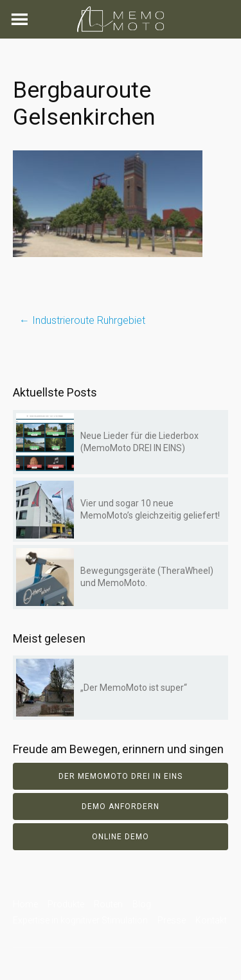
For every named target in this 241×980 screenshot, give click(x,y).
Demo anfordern (121, 806)
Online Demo (121, 837)
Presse (172, 920)
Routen (108, 904)
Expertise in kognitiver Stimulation (80, 920)
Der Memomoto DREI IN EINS (121, 776)
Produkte (66, 904)
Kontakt (211, 920)
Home (25, 904)
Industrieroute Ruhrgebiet (82, 320)
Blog (142, 904)
